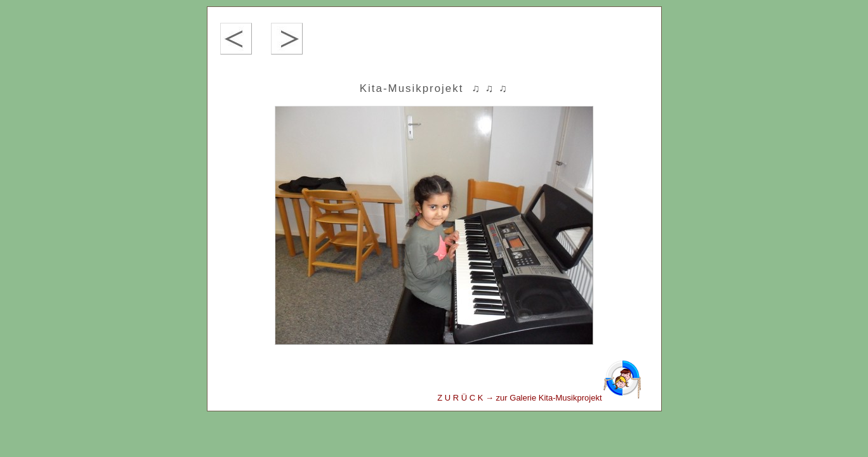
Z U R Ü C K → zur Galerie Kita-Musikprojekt (539, 398)
